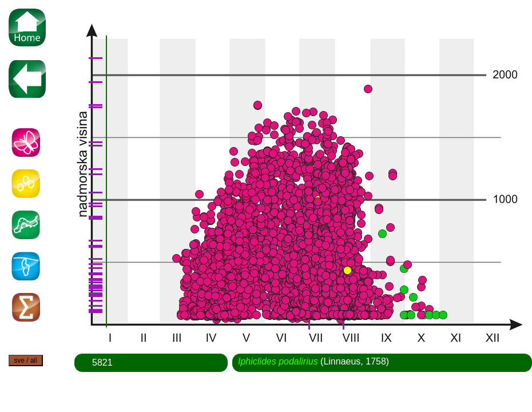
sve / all (25, 360)
